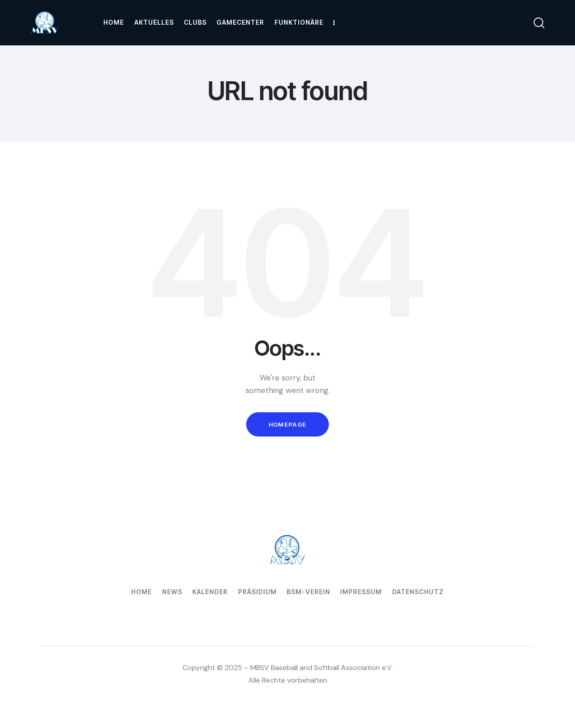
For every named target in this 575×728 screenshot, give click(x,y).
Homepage (287, 424)
